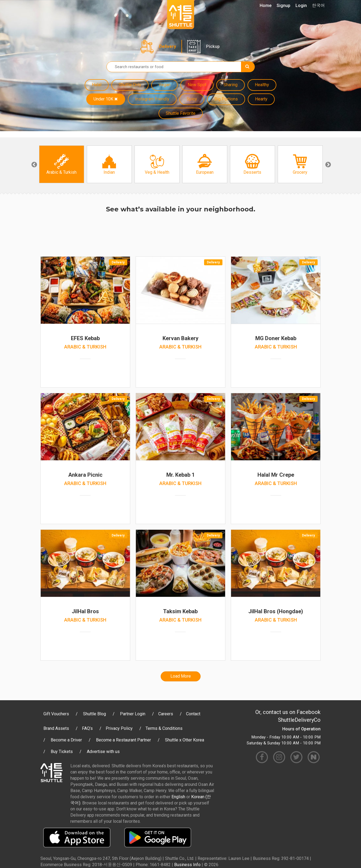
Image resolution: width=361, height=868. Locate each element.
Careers (166, 714)
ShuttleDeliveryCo (299, 720)
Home (266, 6)
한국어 (318, 6)
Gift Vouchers (56, 714)
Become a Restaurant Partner (123, 740)
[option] (62, 164)
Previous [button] (34, 164)
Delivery (168, 46)
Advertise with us (103, 752)
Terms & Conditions (164, 728)
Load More (181, 676)
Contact (193, 714)
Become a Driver (66, 740)
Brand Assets (56, 728)
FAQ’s (87, 728)
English (178, 797)
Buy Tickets (62, 752)
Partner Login (133, 714)
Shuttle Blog (94, 714)
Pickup (213, 46)
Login (301, 6)
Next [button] (328, 164)
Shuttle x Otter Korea (185, 740)
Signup (283, 6)
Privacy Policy (119, 728)
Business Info (187, 865)
